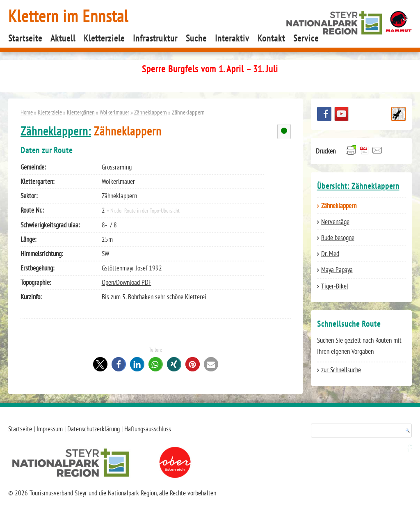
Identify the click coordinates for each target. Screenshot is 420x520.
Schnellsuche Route (398, 114)
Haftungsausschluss (148, 429)
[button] (100, 364)
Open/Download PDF (127, 282)
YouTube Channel (341, 114)
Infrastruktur (155, 38)
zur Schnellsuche (341, 370)
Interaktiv (232, 38)
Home (27, 112)
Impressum (50, 429)
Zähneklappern (151, 112)
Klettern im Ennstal (68, 16)
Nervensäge (335, 222)
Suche (196, 38)
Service (306, 38)
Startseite (25, 38)
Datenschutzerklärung (94, 429)
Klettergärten (81, 112)
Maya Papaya (337, 270)
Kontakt (271, 38)
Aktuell (63, 38)
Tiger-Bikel (335, 286)
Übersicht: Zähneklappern (358, 186)
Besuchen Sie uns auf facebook (324, 114)
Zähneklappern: (56, 131)
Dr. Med (330, 254)
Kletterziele (104, 38)
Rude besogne (338, 238)
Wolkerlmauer (114, 112)
